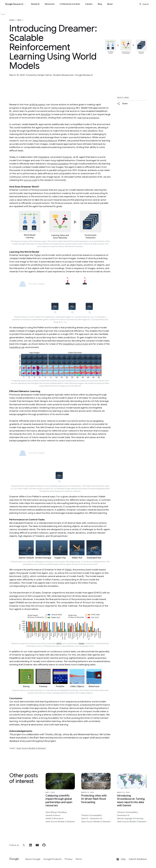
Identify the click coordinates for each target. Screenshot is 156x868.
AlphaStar (46, 114)
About (110, 4)
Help (121, 859)
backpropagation (60, 164)
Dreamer (67, 157)
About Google (33, 859)
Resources (50, 4)
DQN (12, 114)
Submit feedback (138, 859)
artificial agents (37, 105)
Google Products (53, 859)
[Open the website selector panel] (25, 4)
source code (30, 180)
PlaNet (37, 255)
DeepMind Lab (17, 347)
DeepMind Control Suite (75, 344)
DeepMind (44, 157)
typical (61, 190)
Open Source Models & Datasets (31, 748)
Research (35, 4)
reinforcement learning (63, 108)
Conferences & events (70, 4)
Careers (89, 4)
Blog (100, 4)
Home (12, 20)
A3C (51, 573)
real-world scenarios (88, 118)
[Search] (144, 4)
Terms (79, 859)
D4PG (26, 576)
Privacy (69, 859)
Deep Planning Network (45, 141)
